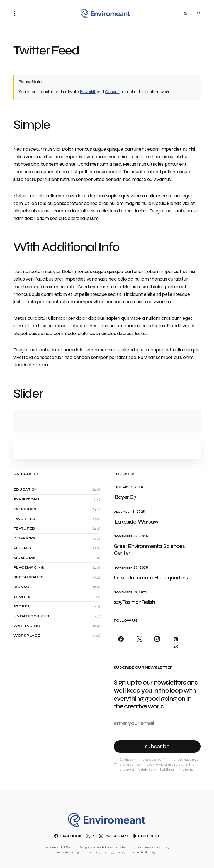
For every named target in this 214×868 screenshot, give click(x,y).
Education (26, 490)
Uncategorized (31, 616)
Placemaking (29, 567)
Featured (24, 529)
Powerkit (88, 92)
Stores (21, 606)
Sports (22, 597)
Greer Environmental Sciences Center (149, 550)
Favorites (24, 519)
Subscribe (157, 746)
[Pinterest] (175, 642)
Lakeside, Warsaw (136, 522)
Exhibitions (26, 499)
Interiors (25, 538)
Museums (24, 558)
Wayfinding (27, 626)
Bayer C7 (125, 497)
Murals (22, 548)
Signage (23, 587)
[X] (139, 642)
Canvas (112, 92)
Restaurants (28, 577)
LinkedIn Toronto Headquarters (151, 578)
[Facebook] (122, 642)
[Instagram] (157, 642)
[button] (16, 13)
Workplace (27, 636)
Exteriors (25, 509)
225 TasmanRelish (134, 602)
